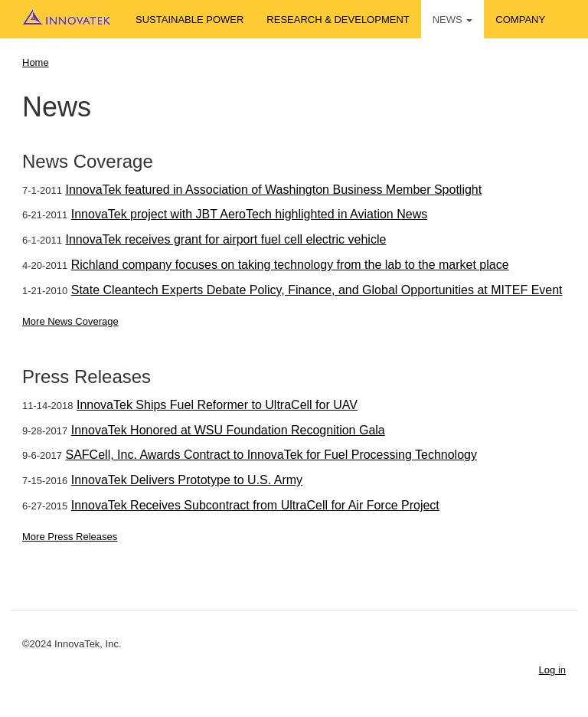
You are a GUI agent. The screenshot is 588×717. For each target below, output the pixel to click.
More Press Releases (70, 537)
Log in (552, 670)
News (453, 20)
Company (520, 20)
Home (36, 62)
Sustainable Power (189, 20)
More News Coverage (70, 321)
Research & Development (338, 20)
